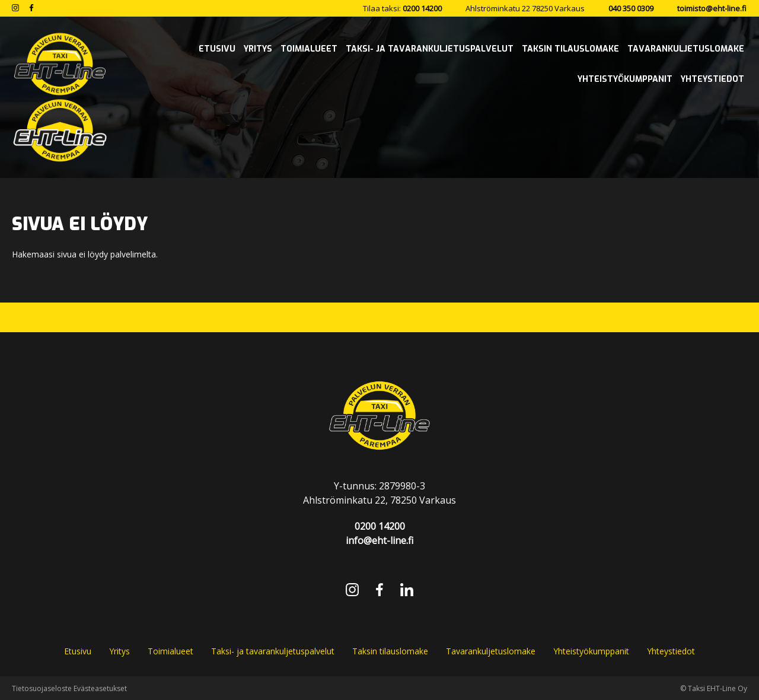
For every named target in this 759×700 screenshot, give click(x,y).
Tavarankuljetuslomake (491, 651)
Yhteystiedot (671, 651)
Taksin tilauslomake (390, 651)
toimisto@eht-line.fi (712, 8)
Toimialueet (170, 651)
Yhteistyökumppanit (591, 651)
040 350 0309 (631, 8)
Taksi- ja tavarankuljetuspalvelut (273, 651)
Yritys (119, 651)
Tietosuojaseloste (42, 688)
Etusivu (78, 651)
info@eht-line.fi (379, 540)
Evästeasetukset (100, 688)
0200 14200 (422, 8)
